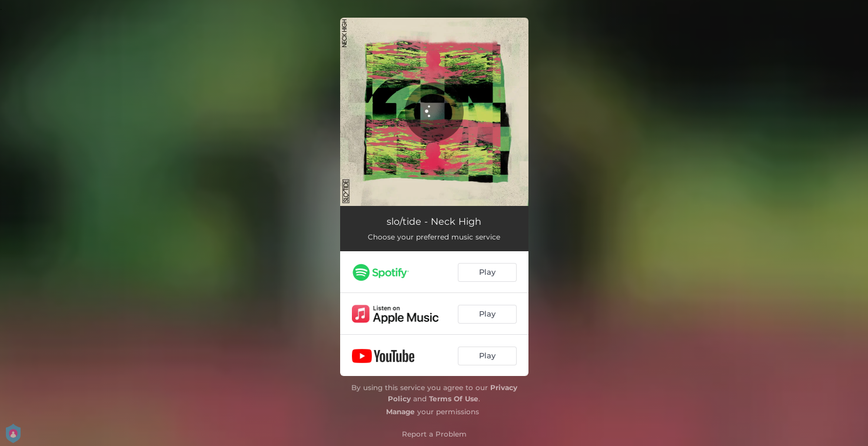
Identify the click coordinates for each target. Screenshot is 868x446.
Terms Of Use (454, 399)
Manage (400, 412)
